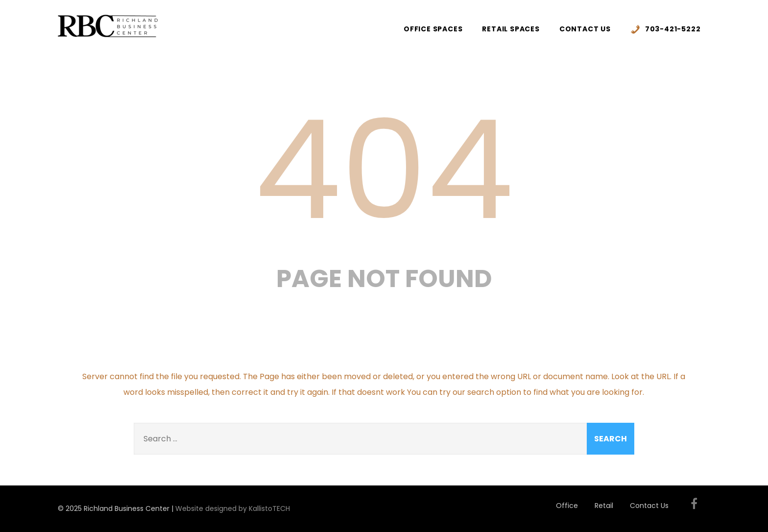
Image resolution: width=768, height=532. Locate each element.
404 (384, 170)
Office (567, 506)
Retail (604, 506)
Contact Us (585, 29)
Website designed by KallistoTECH (233, 508)
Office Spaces (433, 29)
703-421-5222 (666, 29)
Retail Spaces (511, 29)
